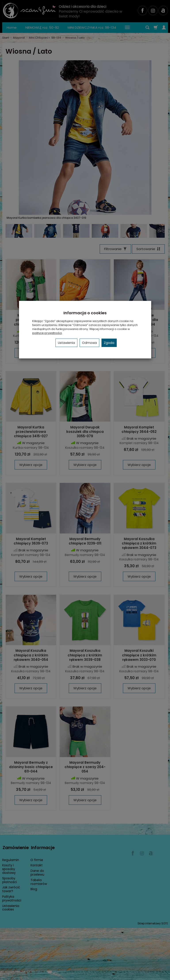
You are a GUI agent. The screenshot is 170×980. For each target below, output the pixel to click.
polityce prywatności (47, 333)
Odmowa (89, 343)
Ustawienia (66, 343)
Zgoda (109, 343)
